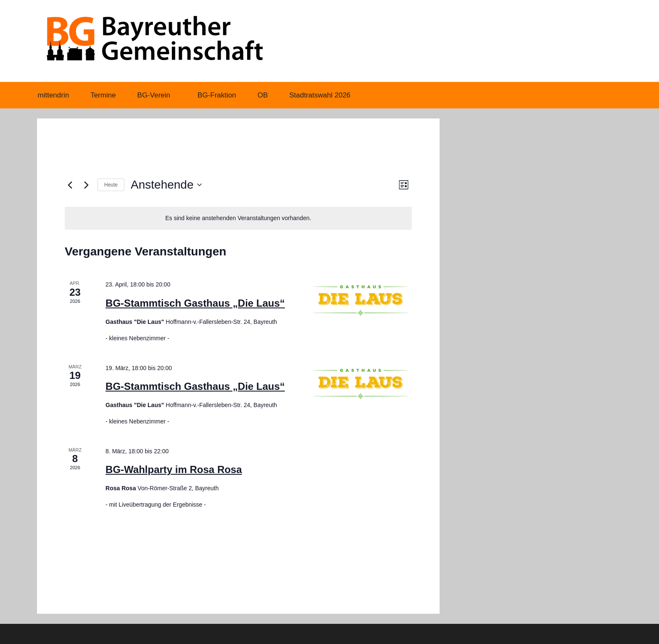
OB (263, 95)
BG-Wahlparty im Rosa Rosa (174, 469)
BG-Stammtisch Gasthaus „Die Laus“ (195, 303)
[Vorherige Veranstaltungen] (70, 185)
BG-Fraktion (217, 95)
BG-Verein (158, 95)
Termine (103, 95)
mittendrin (54, 95)
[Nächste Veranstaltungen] (86, 185)
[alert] (238, 218)
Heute (111, 185)
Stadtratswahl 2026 (320, 95)
